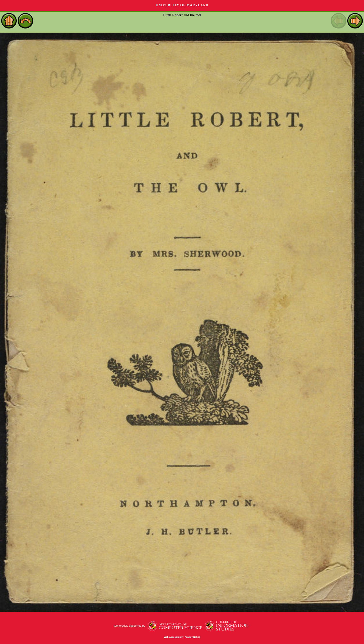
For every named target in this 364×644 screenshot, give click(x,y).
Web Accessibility (173, 637)
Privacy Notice (193, 637)
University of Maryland (182, 5)
